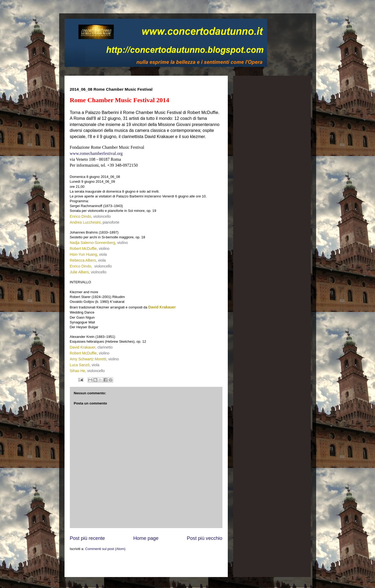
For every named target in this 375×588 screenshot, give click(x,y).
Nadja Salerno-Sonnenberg (93, 243)
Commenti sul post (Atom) (105, 549)
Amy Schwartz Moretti (88, 359)
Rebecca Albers (83, 260)
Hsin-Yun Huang (84, 254)
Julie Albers (79, 272)
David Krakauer (162, 307)
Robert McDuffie (83, 249)
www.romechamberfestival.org (96, 153)
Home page (146, 538)
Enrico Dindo (81, 216)
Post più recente (87, 538)
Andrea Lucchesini (85, 222)
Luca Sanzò (80, 365)
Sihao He (78, 371)
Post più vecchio (204, 538)
